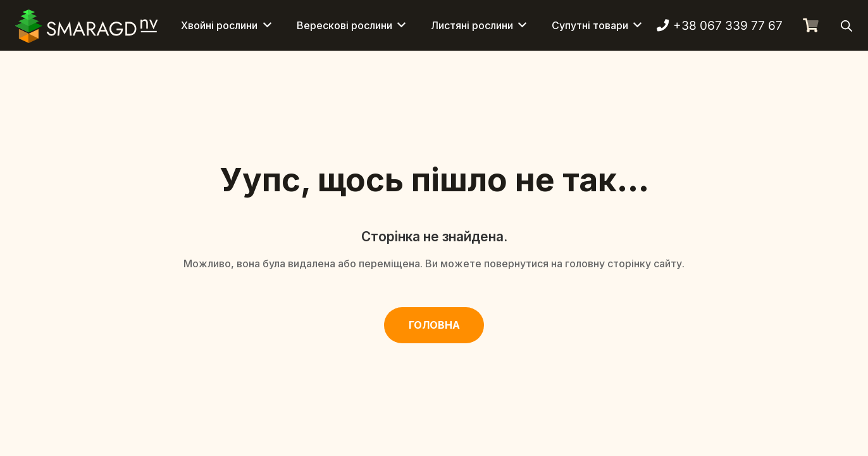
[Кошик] (810, 25)
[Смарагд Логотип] (87, 25)
